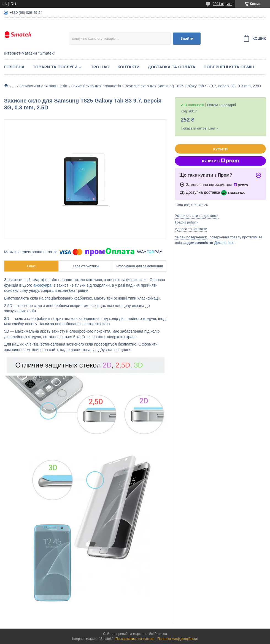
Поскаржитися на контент (135, 639)
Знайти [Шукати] (187, 38)
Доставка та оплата (172, 67)
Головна (14, 67)
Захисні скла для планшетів (96, 86)
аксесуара (42, 285)
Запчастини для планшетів (43, 86)
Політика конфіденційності (178, 639)
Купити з (220, 161)
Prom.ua (161, 634)
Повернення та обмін (229, 67)
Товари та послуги (55, 67)
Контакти (128, 67)
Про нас (100, 67)
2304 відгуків (222, 4)
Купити (220, 149)
